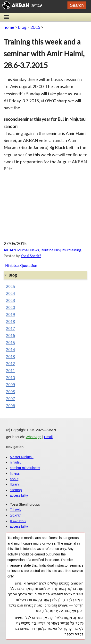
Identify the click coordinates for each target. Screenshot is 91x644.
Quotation (29, 265)
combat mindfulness (25, 468)
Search (77, 5)
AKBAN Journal (16, 250)
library (15, 484)
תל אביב (16, 515)
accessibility (19, 495)
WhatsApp (34, 437)
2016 (11, 336)
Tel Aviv (16, 510)
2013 (11, 357)
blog (22, 27)
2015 (35, 27)
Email (48, 437)
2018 (11, 322)
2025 (11, 286)
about (14, 479)
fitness (15, 473)
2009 (11, 385)
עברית (37, 5)
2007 (11, 399)
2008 (11, 392)
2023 (11, 300)
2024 (11, 293)
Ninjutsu (12, 265)
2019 (11, 315)
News (35, 250)
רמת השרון (18, 521)
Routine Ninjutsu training (61, 250)
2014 (11, 350)
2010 (11, 378)
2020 (11, 307)
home (9, 27)
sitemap (16, 490)
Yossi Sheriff (31, 256)
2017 (11, 329)
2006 (11, 406)
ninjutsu (16, 462)
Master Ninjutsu (22, 457)
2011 (11, 371)
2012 (11, 364)
